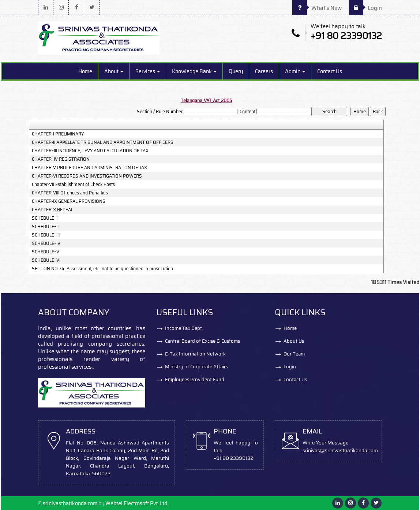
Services (148, 71)
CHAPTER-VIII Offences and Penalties (70, 193)
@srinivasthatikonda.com (349, 451)
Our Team (294, 354)
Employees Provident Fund (195, 379)
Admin (295, 71)
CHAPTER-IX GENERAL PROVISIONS (69, 201)
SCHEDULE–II (45, 227)
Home (85, 71)
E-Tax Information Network (195, 354)
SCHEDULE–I (45, 218)
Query (236, 71)
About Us (294, 341)
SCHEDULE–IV (46, 243)
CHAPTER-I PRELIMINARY (58, 134)
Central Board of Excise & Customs (202, 341)
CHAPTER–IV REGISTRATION (61, 159)
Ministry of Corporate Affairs (196, 367)
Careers (264, 71)
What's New (317, 8)
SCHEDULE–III (46, 235)
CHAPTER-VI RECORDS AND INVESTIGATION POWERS (87, 176)
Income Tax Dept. (184, 328)
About (114, 71)
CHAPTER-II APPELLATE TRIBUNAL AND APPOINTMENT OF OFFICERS (103, 142)
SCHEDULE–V (46, 252)
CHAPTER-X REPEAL (52, 210)
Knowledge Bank (194, 71)
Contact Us (330, 71)
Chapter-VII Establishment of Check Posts (73, 185)
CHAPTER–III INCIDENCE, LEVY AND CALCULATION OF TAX (90, 151)
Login (365, 8)
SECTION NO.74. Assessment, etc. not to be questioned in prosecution (102, 269)
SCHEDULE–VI (46, 260)
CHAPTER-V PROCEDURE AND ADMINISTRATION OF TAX (89, 168)
